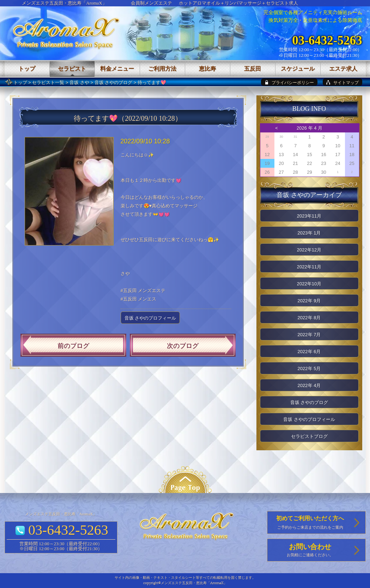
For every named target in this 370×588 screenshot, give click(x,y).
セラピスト (72, 69)
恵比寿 (207, 69)
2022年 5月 (309, 369)
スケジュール (298, 69)
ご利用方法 (162, 69)
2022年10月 (309, 284)
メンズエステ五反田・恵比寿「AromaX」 (64, 3)
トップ (20, 82)
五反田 (253, 69)
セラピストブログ (309, 436)
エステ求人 (343, 69)
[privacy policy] (289, 82)
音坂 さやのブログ (114, 82)
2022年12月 (309, 250)
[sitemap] (342, 82)
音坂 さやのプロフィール (150, 318)
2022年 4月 (309, 385)
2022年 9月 (309, 301)
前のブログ (73, 346)
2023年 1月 (309, 233)
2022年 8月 (309, 318)
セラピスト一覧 (48, 82)
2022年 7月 (309, 335)
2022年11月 (309, 267)
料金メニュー (117, 69)
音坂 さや (79, 82)
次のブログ (183, 346)
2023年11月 (309, 216)
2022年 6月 (309, 352)
